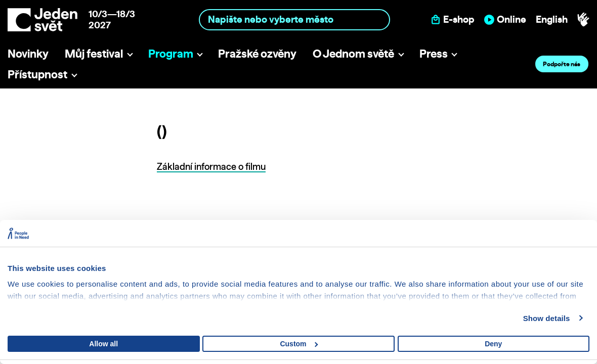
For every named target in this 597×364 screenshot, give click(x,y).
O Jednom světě (353, 53)
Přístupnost (37, 74)
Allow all (103, 344)
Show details (547, 318)
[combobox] (294, 19)
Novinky (28, 53)
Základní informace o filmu (211, 167)
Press (434, 53)
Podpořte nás (562, 64)
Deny (493, 344)
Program (171, 53)
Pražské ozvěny (257, 53)
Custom (299, 344)
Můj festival (94, 53)
